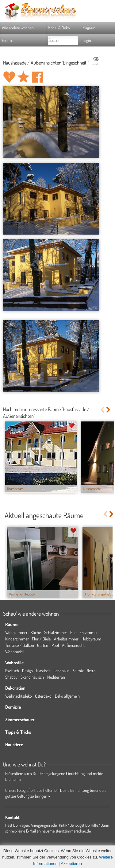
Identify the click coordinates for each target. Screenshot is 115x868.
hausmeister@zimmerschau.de (66, 831)
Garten (43, 645)
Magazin (89, 28)
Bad (73, 632)
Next (109, 410)
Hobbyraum (91, 639)
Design (27, 671)
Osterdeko (43, 696)
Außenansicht (73, 645)
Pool (55, 645)
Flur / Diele (41, 639)
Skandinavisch (32, 677)
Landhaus (61, 671)
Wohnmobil (15, 652)
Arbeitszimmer (66, 639)
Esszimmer (89, 632)
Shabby (11, 677)
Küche (36, 632)
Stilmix (78, 671)
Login (87, 40)
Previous (102, 410)
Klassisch (43, 671)
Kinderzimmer (17, 639)
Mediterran (56, 677)
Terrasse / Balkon (20, 645)
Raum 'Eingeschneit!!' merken (23, 77)
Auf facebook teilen (37, 77)
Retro (91, 671)
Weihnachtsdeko (19, 696)
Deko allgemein (67, 696)
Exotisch (12, 671)
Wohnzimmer (16, 632)
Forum (7, 40)
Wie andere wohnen (18, 28)
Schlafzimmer (56, 632)
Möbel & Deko (59, 28)
